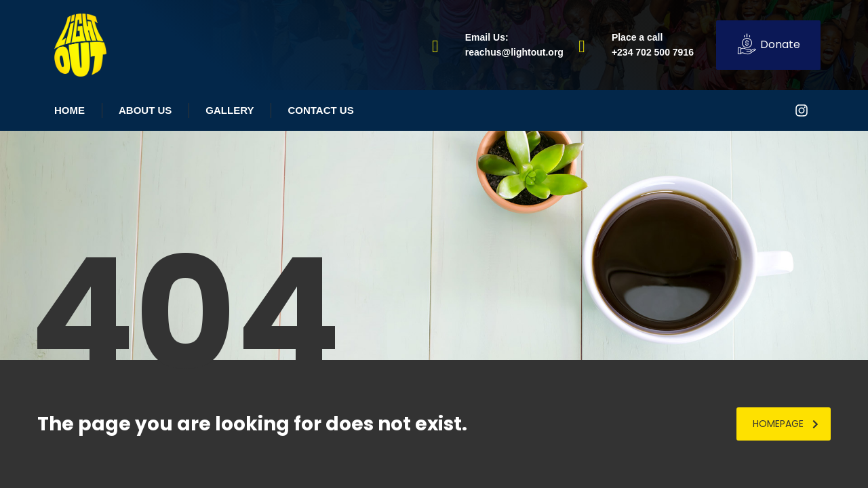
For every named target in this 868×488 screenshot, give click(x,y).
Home (70, 110)
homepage (786, 424)
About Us (145, 110)
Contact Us (320, 110)
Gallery (230, 110)
